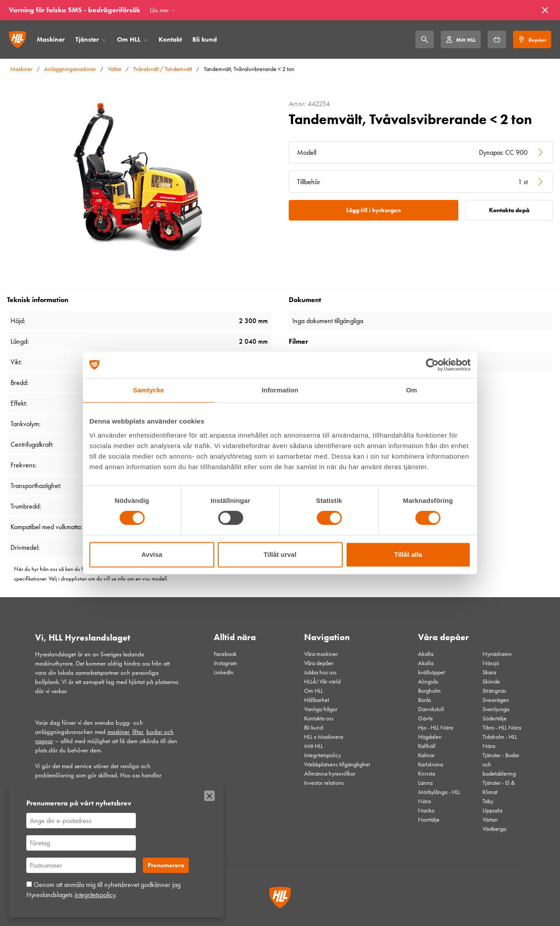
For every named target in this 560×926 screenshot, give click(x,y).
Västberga (494, 829)
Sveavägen (496, 700)
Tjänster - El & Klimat (499, 787)
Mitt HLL (314, 746)
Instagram (225, 663)
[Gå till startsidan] (18, 39)
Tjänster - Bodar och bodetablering (501, 764)
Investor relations (324, 783)
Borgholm (429, 691)
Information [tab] (280, 390)
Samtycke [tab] (149, 390)
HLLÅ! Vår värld (322, 682)
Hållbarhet (317, 700)
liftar (138, 732)
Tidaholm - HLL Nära (500, 741)
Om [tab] (411, 390)
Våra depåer (319, 663)
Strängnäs (494, 691)
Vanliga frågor (321, 709)
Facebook (225, 654)
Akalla (426, 654)
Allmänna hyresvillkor (330, 774)
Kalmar (426, 755)
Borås (425, 700)
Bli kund (205, 39)
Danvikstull (431, 709)
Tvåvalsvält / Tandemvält (163, 69)
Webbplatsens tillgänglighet (337, 764)
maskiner (118, 732)
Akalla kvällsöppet (431, 668)
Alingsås (428, 682)
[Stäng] (545, 10)
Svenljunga (496, 709)
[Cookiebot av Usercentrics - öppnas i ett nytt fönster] (432, 365)
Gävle (425, 718)
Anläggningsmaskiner (70, 69)
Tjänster (87, 39)
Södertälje (494, 718)
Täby (488, 801)
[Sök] (425, 39)
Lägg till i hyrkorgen (374, 210)
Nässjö (491, 663)
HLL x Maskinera (324, 737)
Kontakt (170, 39)
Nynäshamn (497, 654)
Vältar (115, 69)
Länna (425, 783)
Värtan (490, 820)
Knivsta (427, 774)
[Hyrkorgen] (497, 39)
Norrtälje (429, 820)
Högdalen (430, 737)
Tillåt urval (280, 554)
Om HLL (129, 39)
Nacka (426, 810)
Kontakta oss (319, 718)
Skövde (491, 682)
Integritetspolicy (323, 755)
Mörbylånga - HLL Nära (439, 797)
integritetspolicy (95, 895)
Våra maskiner (321, 654)
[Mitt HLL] (461, 39)
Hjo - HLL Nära (436, 728)
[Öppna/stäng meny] (104, 40)
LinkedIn (224, 672)
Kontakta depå (509, 210)
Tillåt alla (408, 554)
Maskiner (51, 39)
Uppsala (492, 810)
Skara (489, 672)
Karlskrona (431, 764)
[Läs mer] (163, 10)
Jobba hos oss (320, 672)
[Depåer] (532, 39)
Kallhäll (427, 746)
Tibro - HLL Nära (502, 728)
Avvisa (152, 554)
